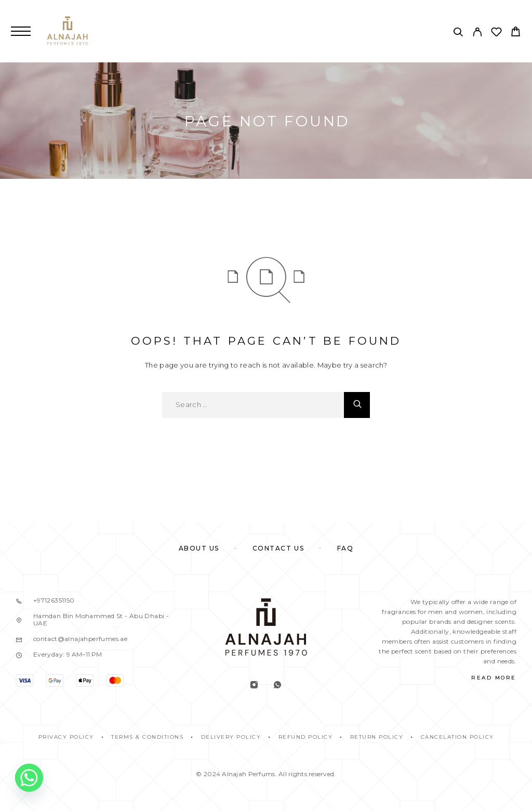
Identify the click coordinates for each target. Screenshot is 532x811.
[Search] (458, 34)
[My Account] (477, 34)
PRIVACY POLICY (66, 737)
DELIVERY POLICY (231, 737)
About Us (199, 548)
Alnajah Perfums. (249, 774)
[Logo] (68, 31)
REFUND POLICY (306, 737)
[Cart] (516, 33)
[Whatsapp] (278, 686)
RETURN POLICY (377, 737)
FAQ (345, 548)
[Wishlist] (496, 34)
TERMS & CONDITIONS (147, 737)
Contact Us (278, 548)
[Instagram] (254, 686)
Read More (494, 678)
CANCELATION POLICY (457, 737)
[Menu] (21, 31)
